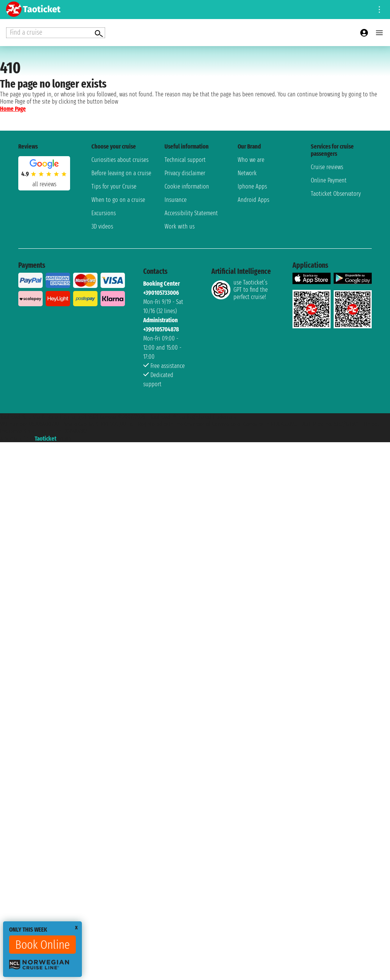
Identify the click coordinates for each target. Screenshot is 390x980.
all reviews (44, 184)
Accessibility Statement (191, 213)
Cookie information (187, 186)
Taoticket (46, 439)
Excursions (104, 213)
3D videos (102, 226)
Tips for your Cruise (114, 186)
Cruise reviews (327, 167)
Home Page (13, 109)
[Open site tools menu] (379, 10)
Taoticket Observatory (336, 194)
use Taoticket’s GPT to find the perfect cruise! (240, 290)
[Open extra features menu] (56, 33)
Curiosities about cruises (120, 160)
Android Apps (253, 200)
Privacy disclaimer (185, 173)
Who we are (251, 160)
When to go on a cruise (118, 200)
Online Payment (329, 180)
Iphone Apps (252, 186)
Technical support (185, 160)
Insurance (176, 200)
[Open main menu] (379, 33)
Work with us (180, 226)
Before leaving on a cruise (121, 173)
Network (247, 173)
